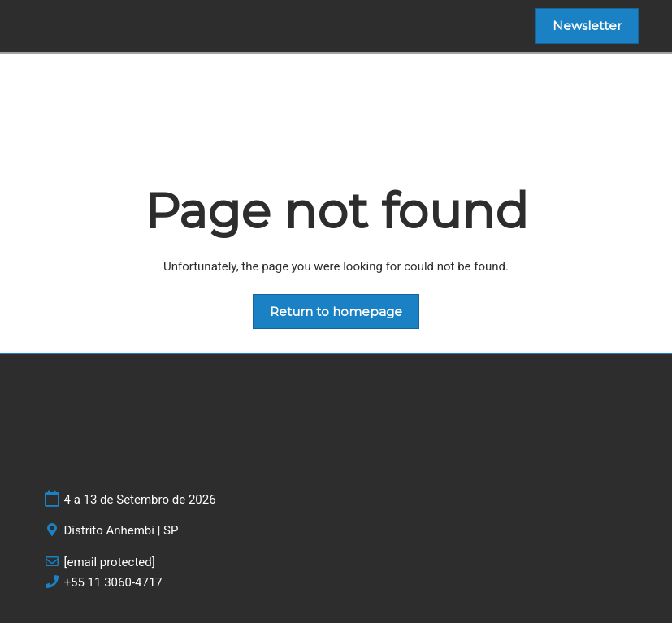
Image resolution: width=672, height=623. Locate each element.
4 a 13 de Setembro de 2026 (140, 500)
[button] (587, 26)
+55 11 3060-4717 (113, 582)
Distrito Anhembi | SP (121, 530)
